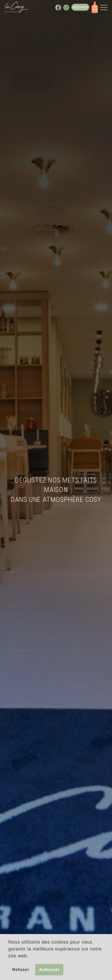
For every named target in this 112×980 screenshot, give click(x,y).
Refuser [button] (21, 970)
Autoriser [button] (49, 970)
